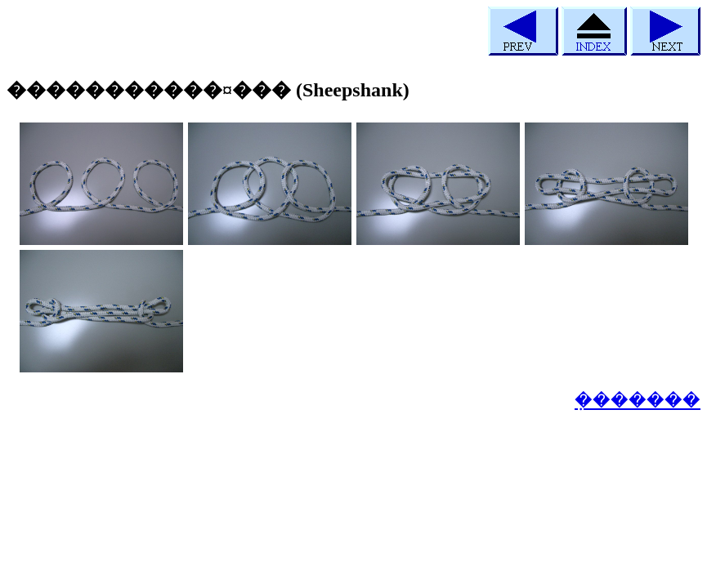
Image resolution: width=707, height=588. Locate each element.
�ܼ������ (638, 400)
